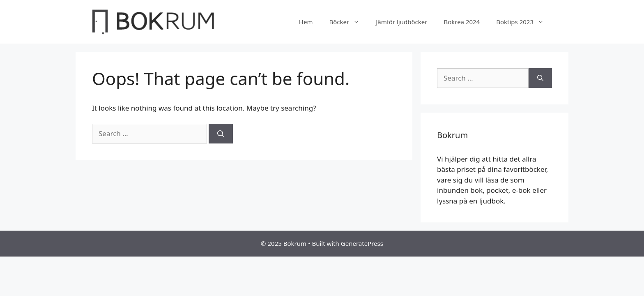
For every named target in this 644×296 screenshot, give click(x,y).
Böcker (348, 22)
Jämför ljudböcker (401, 22)
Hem (306, 22)
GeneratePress (362, 243)
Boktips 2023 (524, 22)
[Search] (221, 134)
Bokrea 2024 (462, 22)
